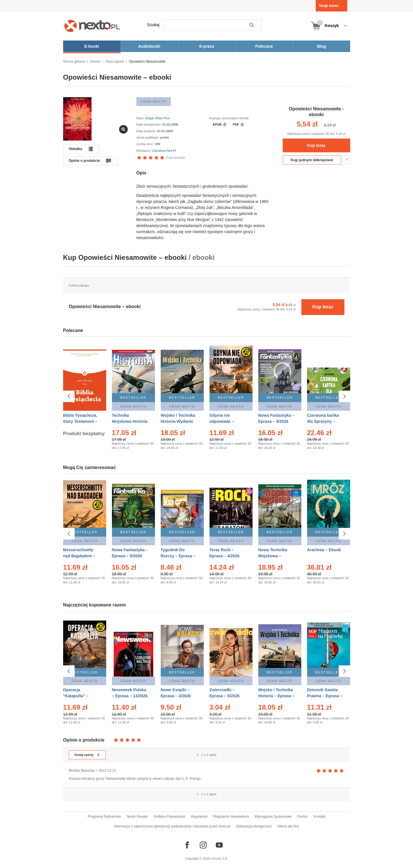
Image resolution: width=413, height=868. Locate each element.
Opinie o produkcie (85, 161)
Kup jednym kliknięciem (312, 160)
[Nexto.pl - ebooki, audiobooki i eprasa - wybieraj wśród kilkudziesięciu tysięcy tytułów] (92, 26)
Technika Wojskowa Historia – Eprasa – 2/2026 (130, 421)
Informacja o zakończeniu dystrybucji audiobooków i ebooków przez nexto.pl (172, 826)
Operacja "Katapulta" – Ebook (76, 696)
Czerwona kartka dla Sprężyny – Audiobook (323, 421)
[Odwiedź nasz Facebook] (187, 845)
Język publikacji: (148, 137)
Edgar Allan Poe (158, 118)
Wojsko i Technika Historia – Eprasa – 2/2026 (276, 696)
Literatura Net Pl (164, 151)
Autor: (141, 118)
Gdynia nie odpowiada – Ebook (222, 421)
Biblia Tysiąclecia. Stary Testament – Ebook (80, 421)
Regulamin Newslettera (231, 817)
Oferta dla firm (288, 826)
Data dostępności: (149, 124)
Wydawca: (144, 151)
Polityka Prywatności (169, 817)
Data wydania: (147, 131)
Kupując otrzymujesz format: (229, 118)
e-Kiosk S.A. (219, 859)
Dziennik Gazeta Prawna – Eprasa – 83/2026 (325, 696)
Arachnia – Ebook (324, 550)
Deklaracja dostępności (254, 826)
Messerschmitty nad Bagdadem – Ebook (79, 556)
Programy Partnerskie (104, 817)
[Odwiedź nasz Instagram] (203, 845)
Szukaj (153, 25)
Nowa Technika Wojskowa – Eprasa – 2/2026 (273, 556)
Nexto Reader (137, 817)
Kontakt (320, 817)
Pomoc (303, 817)
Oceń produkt (161, 158)
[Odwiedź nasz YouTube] (219, 845)
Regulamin (199, 817)
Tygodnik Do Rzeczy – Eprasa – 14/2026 (178, 556)
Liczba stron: (146, 144)
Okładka (76, 149)
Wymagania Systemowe (273, 817)
